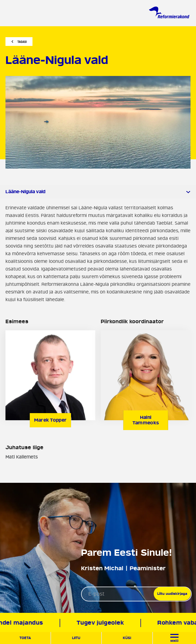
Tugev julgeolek (102, 623)
